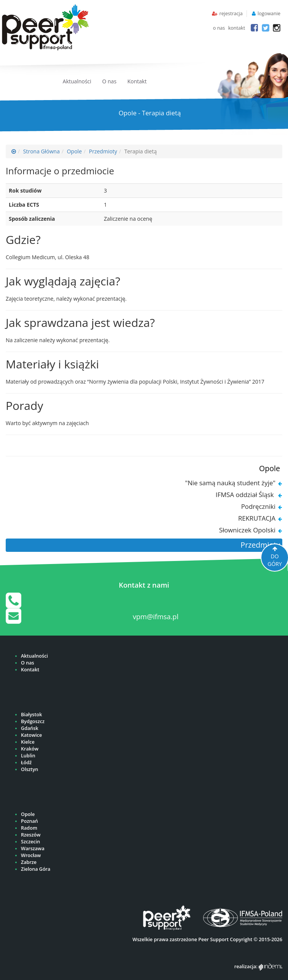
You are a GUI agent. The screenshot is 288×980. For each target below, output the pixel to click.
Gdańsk (30, 728)
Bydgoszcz (33, 721)
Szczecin (30, 842)
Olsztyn (29, 769)
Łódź (26, 762)
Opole (74, 151)
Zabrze (29, 862)
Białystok (31, 715)
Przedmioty (103, 151)
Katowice (31, 735)
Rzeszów (31, 835)
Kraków (30, 749)
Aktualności (77, 81)
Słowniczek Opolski (247, 530)
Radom (29, 828)
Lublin (28, 756)
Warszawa (33, 849)
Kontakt (137, 81)
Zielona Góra (36, 869)
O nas (110, 81)
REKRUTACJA (257, 518)
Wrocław (31, 855)
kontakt (237, 28)
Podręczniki (258, 506)
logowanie (269, 14)
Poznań (29, 821)
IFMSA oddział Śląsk (246, 495)
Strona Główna (41, 151)
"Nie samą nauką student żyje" (230, 483)
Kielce (28, 742)
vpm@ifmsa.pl (156, 617)
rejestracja (231, 14)
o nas (219, 28)
